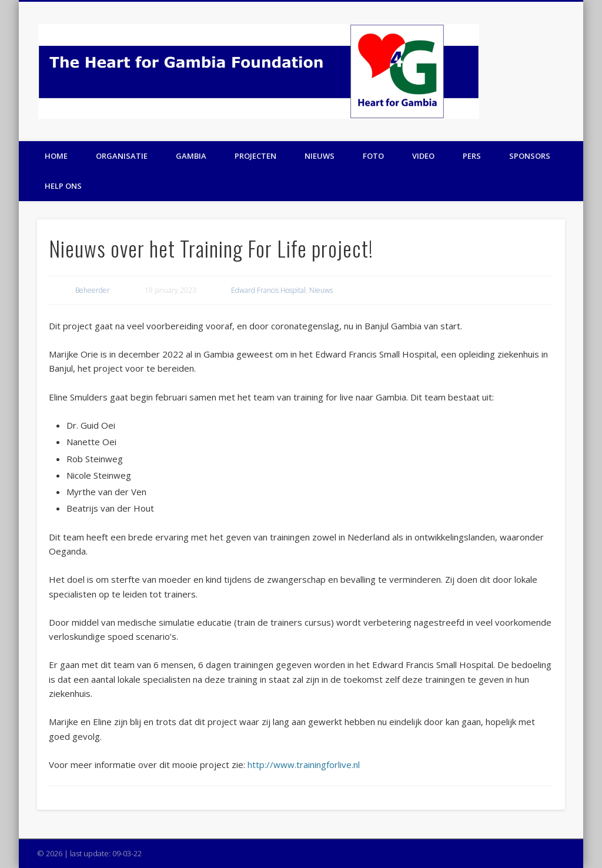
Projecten (255, 156)
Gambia (191, 156)
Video (423, 156)
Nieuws (320, 156)
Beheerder (93, 290)
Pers (472, 156)
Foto (373, 156)
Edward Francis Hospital (268, 290)
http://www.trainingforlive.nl (304, 764)
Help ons (63, 186)
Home (56, 156)
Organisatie (122, 156)
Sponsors (530, 156)
